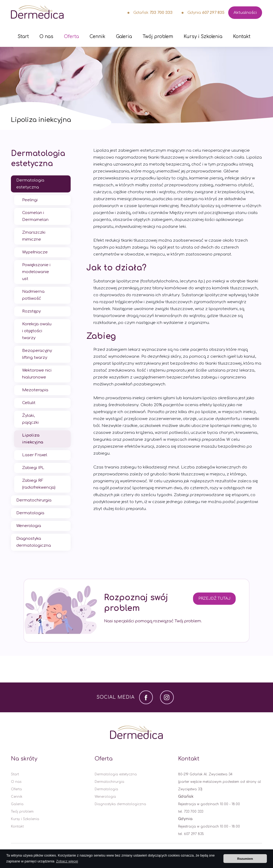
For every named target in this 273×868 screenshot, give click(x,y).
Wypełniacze (35, 252)
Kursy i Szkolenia (203, 37)
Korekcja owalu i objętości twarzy (37, 331)
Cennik (97, 37)
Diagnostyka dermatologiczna (34, 542)
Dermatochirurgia (34, 500)
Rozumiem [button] (245, 859)
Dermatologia (30, 513)
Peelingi (30, 200)
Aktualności (245, 13)
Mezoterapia (35, 390)
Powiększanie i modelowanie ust (36, 272)
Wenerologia (29, 526)
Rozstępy (31, 311)
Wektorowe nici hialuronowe (37, 374)
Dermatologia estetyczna (38, 159)
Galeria (124, 37)
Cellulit (29, 403)
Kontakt (242, 37)
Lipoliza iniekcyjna (33, 439)
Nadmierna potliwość (33, 295)
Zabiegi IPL (33, 468)
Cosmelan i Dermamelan (35, 216)
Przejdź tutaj (214, 598)
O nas (46, 37)
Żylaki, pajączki (30, 419)
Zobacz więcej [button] (67, 861)
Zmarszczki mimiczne (34, 236)
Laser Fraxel (35, 455)
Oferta (71, 37)
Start (23, 37)
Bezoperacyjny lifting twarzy (37, 354)
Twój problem (158, 37)
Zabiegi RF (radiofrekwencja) (39, 484)
